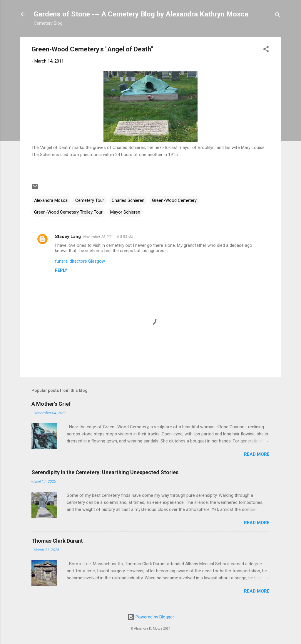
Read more (257, 454)
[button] (266, 50)
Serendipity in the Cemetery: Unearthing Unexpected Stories (105, 472)
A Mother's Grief (51, 404)
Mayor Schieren (125, 212)
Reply (61, 270)
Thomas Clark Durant (57, 541)
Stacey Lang (68, 237)
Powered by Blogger (151, 617)
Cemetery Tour (90, 200)
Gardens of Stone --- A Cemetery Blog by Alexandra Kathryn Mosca (141, 14)
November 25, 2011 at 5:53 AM (108, 237)
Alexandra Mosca (51, 200)
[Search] (278, 16)
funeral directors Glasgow (80, 261)
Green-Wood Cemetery (174, 200)
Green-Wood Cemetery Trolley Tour (68, 212)
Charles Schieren (128, 200)
